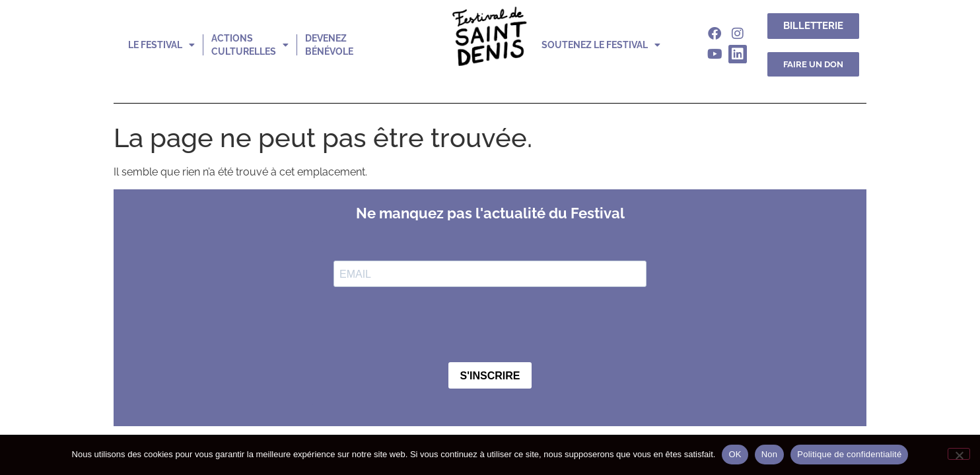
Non (770, 454)
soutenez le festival (601, 45)
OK (735, 454)
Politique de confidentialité (849, 454)
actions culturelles (250, 45)
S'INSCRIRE (490, 376)
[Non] (959, 454)
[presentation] (434, 326)
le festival (161, 45)
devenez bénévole (329, 45)
